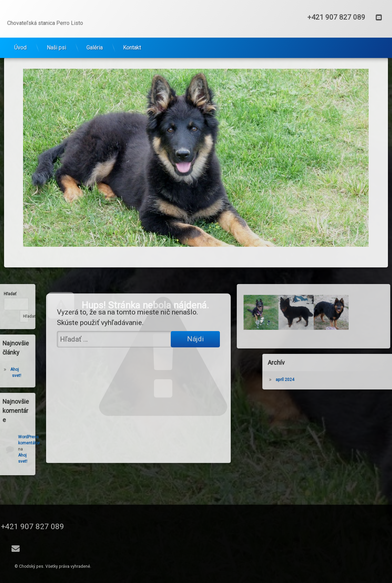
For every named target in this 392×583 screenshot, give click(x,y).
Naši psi (56, 39)
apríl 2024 (337, 380)
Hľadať (13, 316)
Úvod (20, 39)
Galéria (95, 39)
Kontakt (132, 39)
